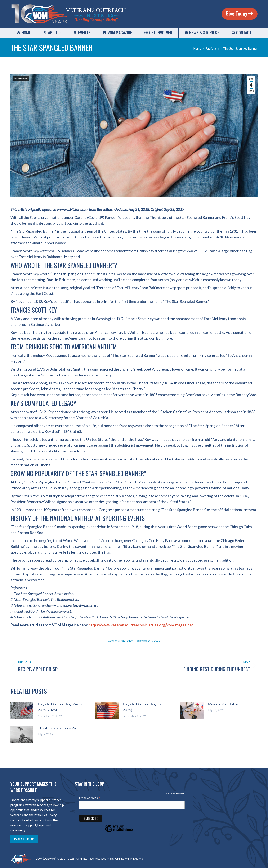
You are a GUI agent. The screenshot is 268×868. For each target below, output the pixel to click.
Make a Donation (24, 839)
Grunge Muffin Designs (129, 859)
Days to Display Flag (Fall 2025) (143, 707)
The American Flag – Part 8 (60, 728)
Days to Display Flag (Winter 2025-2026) (61, 707)
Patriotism (21, 79)
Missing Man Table (223, 704)
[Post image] (22, 710)
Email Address (90, 798)
